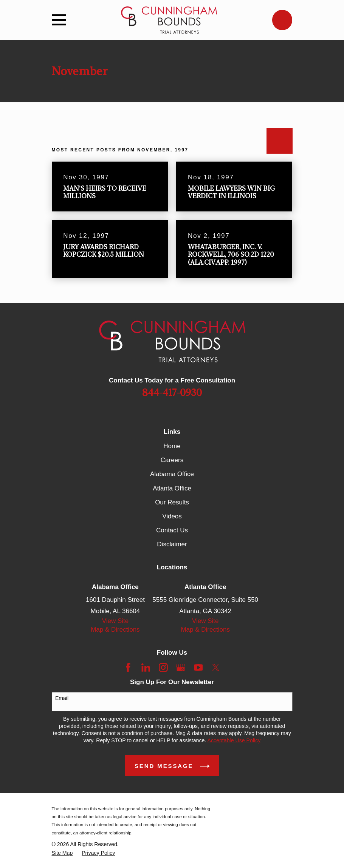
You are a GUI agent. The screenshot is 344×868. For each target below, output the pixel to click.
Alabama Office (172, 474)
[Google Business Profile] (181, 668)
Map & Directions (115, 630)
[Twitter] (216, 668)
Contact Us (172, 530)
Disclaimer (172, 544)
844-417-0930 (172, 393)
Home (172, 446)
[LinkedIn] (146, 668)
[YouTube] (198, 668)
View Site (115, 621)
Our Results (172, 502)
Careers (172, 460)
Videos (172, 516)
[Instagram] (163, 668)
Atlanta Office (172, 488)
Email (62, 698)
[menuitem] (62, 853)
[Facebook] (128, 668)
